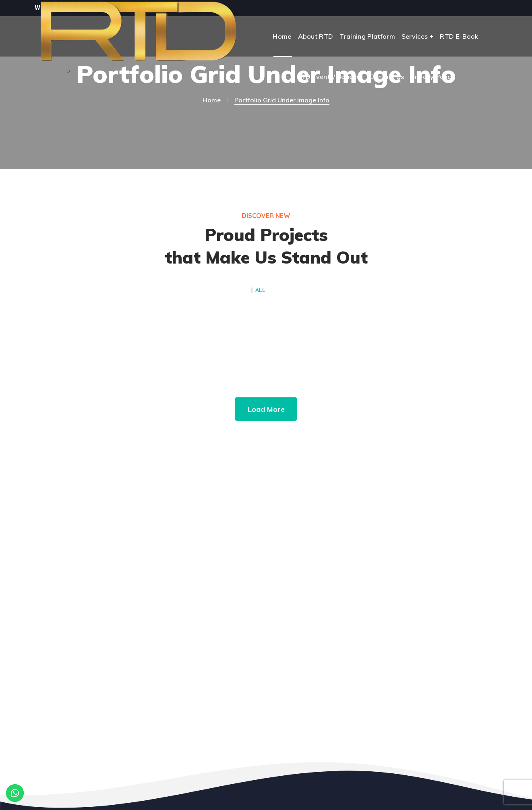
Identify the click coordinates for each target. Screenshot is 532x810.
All (260, 291)
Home (212, 100)
